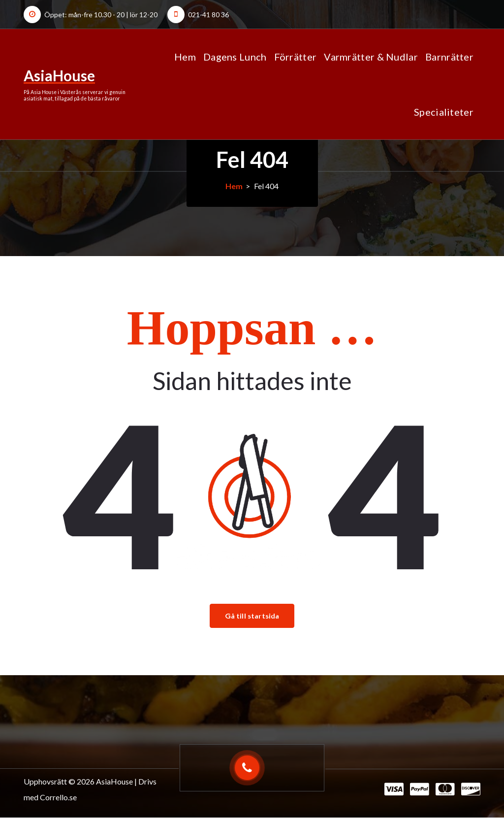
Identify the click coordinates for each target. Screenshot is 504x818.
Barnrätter (449, 57)
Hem (185, 57)
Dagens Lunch (235, 57)
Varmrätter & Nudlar (371, 57)
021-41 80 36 (208, 15)
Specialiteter (444, 112)
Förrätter (296, 57)
